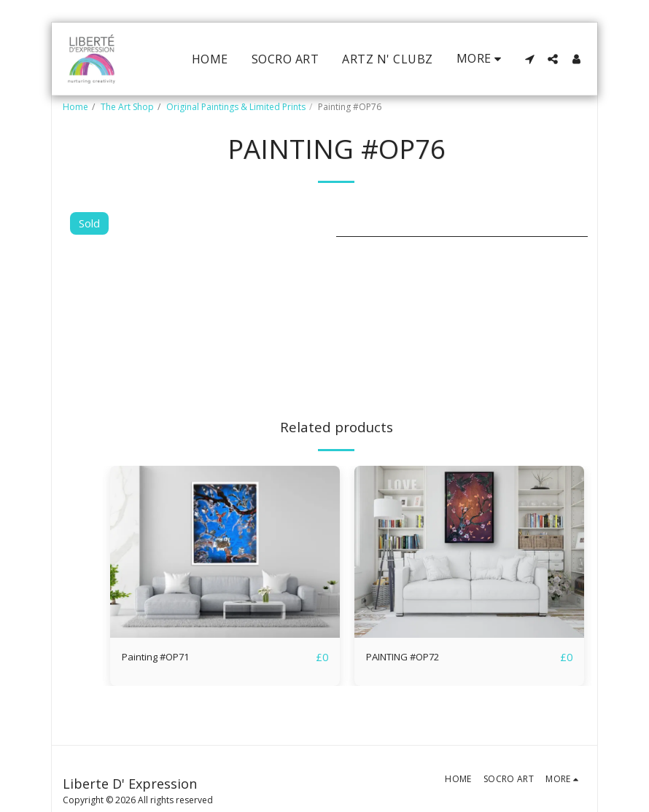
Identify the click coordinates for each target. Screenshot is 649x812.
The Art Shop (127, 107)
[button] (529, 59)
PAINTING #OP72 (412, 657)
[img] (225, 552)
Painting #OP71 (162, 657)
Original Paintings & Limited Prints (236, 107)
